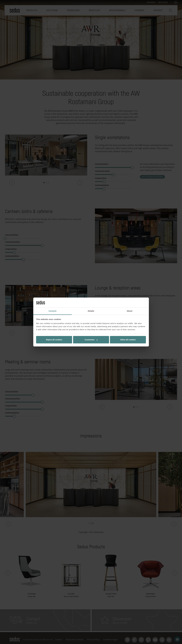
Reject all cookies (54, 340)
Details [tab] (91, 311)
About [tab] (130, 311)
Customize (91, 340)
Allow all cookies (128, 340)
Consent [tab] (52, 311)
